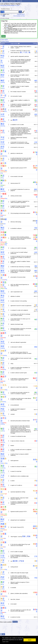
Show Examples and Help (19, 16)
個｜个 (22, 52)
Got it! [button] (30, 640)
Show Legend (4, 40)
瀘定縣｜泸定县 (18, 561)
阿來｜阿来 (26, 536)
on (4, 16)
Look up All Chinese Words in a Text (10, 6)
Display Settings (4, 41)
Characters (12, 1)
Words (6, 1)
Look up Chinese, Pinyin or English (10, 4)
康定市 (15, 120)
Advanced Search (21, 14)
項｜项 (28, 52)
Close (3, 36)
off (1, 16)
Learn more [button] (5, 642)
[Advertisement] (26, 629)
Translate (19, 1)
